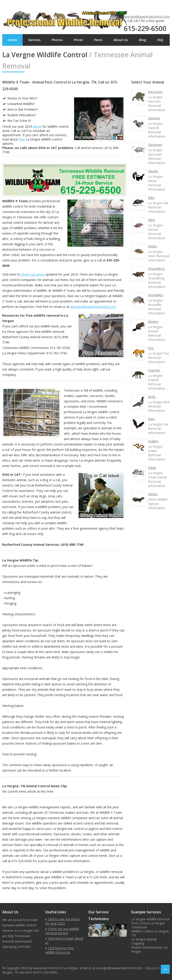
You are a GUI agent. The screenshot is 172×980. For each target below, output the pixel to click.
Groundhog (156, 269)
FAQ (160, 40)
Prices (78, 40)
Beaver (153, 321)
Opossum (155, 145)
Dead (152, 468)
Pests (98, 40)
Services (34, 40)
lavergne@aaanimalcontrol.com (147, 16)
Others (153, 494)
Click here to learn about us (64, 941)
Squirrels (154, 118)
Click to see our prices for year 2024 (62, 921)
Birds (152, 397)
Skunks (153, 171)
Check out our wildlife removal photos (62, 931)
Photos (57, 40)
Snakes (153, 441)
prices (37, 126)
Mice (152, 220)
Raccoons (155, 92)
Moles (153, 246)
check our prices (33, 274)
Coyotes (154, 370)
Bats (151, 419)
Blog (143, 40)
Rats (151, 198)
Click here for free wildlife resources (59, 950)
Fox (151, 348)
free (22, 139)
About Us (121, 40)
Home (12, 40)
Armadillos (156, 295)
